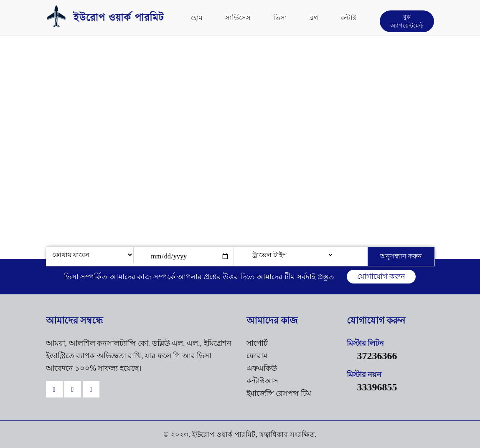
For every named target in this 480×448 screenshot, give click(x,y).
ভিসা (280, 18)
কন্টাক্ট (349, 18)
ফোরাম (257, 356)
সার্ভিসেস (238, 18)
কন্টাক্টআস (262, 381)
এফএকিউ (262, 368)
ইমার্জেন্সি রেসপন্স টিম (279, 393)
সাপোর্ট (257, 343)
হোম (197, 18)
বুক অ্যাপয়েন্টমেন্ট (407, 21)
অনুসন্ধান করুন (401, 256)
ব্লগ (314, 18)
